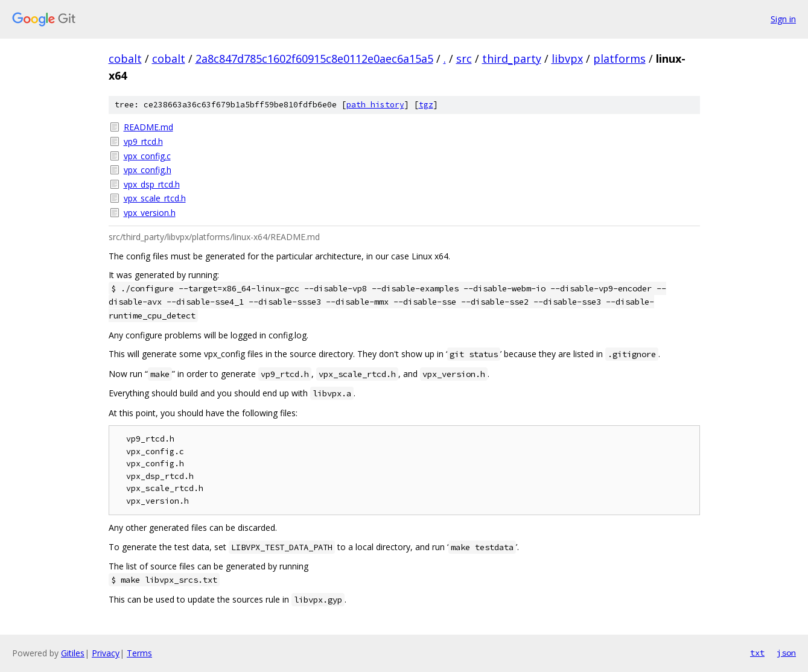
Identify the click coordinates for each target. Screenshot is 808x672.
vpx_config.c (147, 156)
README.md (148, 127)
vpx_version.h (150, 213)
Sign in (783, 19)
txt (757, 653)
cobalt (125, 59)
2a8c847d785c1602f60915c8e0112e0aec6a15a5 (314, 59)
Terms (139, 653)
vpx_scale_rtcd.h (155, 198)
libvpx (567, 59)
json (786, 653)
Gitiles (73, 653)
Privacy (106, 653)
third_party (512, 59)
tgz (426, 105)
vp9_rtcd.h (143, 141)
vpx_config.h (148, 170)
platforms (619, 59)
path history (375, 105)
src (464, 59)
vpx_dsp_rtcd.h (152, 184)
